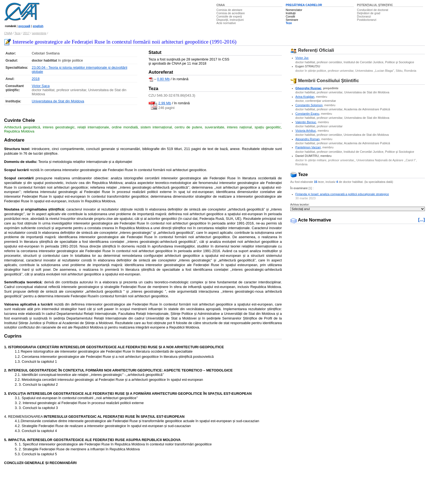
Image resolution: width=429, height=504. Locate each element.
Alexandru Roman (308, 139)
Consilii (290, 16)
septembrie (39, 33)
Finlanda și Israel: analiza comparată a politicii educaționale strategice (342, 194)
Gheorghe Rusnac (308, 88)
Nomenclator (294, 10)
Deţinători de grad (369, 13)
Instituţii (291, 13)
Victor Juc (302, 58)
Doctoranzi (364, 16)
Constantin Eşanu (307, 114)
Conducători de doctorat (373, 10)
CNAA (221, 5)
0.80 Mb (163, 79)
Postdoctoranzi (367, 20)
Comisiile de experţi (229, 16)
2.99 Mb (165, 103)
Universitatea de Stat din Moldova (58, 101)
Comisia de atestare (229, 10)
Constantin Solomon (309, 105)
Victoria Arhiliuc (306, 131)
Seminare (292, 20)
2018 (36, 79)
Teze (289, 23)
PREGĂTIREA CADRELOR (304, 5)
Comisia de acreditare (231, 13)
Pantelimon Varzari (308, 147)
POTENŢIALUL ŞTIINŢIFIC (375, 5)
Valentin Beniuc (306, 122)
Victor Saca (41, 86)
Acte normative (226, 23)
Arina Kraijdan (305, 97)
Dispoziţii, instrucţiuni (230, 20)
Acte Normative (311, 220)
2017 (26, 33)
